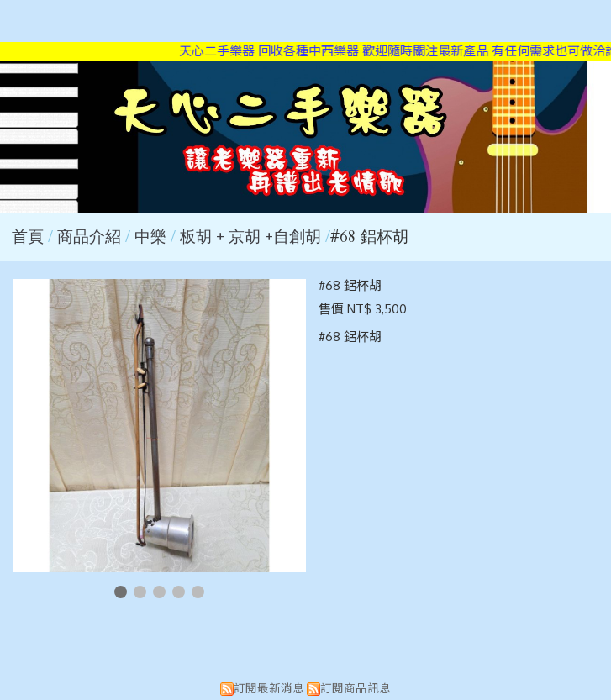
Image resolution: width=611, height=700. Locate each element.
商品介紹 (91, 237)
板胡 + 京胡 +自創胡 (250, 237)
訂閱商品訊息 (356, 688)
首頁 (28, 237)
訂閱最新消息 (269, 688)
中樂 (150, 237)
